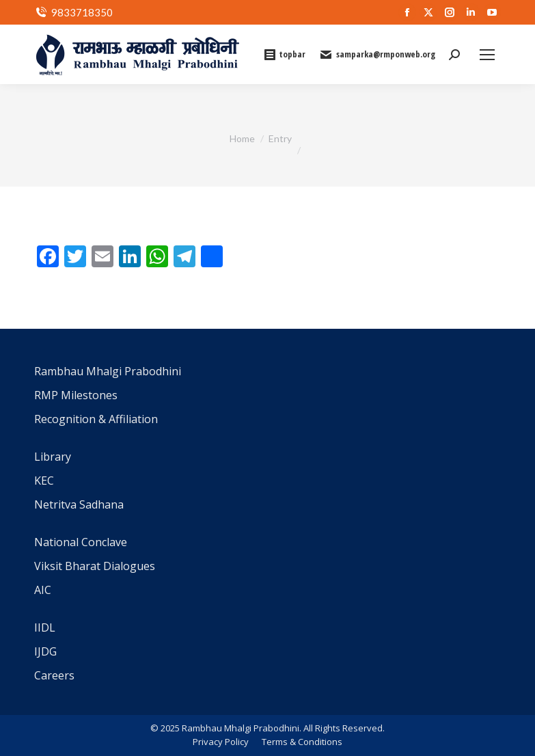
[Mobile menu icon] (487, 55)
